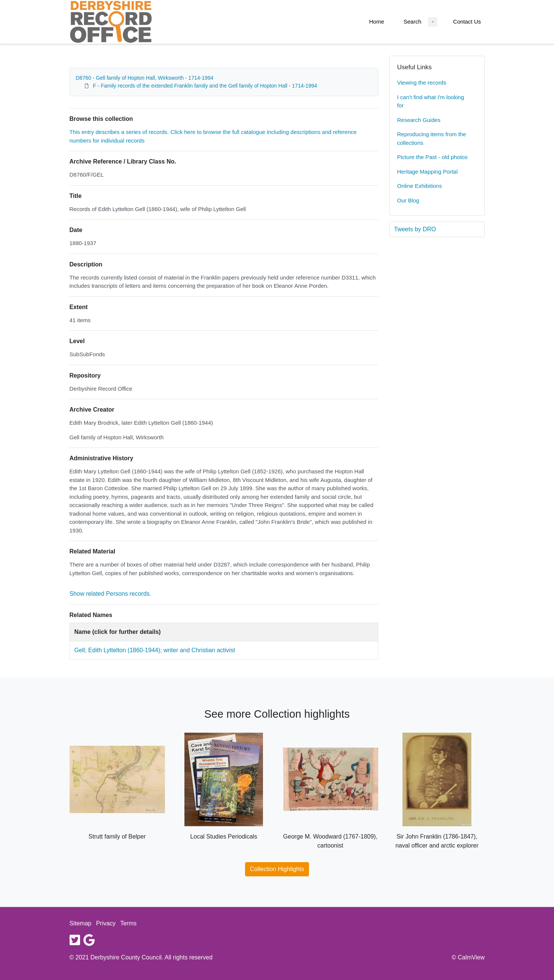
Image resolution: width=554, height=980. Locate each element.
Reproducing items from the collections (432, 138)
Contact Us (467, 22)
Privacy (106, 923)
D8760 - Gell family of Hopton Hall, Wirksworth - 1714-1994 (145, 78)
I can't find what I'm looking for (431, 101)
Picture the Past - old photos (432, 157)
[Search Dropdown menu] (433, 22)
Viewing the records (422, 83)
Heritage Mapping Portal (428, 172)
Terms (129, 923)
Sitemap (81, 923)
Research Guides (419, 120)
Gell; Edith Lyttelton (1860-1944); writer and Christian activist (155, 650)
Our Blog (408, 200)
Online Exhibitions (420, 186)
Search (413, 22)
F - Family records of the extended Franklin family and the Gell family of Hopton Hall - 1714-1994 (205, 86)
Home (377, 22)
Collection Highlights (277, 869)
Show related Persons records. (111, 594)
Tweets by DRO (415, 229)
